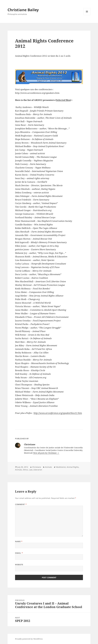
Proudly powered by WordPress (29, 639)
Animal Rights (73, 467)
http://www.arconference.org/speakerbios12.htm (58, 413)
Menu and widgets (87, 15)
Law (31, 470)
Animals (48, 467)
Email (19, 553)
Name (19, 541)
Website (19, 565)
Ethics (26, 470)
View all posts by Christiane (45, 453)
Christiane (37, 467)
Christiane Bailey (23, 10)
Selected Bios (63, 100)
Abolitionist (61, 467)
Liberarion (38, 470)
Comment (21, 504)
